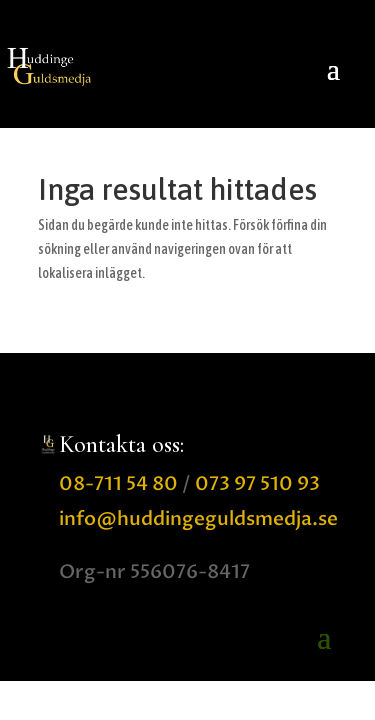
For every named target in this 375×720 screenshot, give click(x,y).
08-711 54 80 (118, 484)
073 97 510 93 (257, 484)
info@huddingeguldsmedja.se (198, 519)
